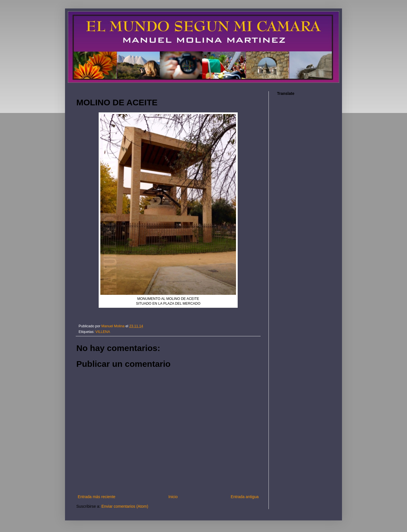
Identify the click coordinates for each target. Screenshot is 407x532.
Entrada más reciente (97, 497)
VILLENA (103, 332)
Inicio (173, 497)
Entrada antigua (245, 497)
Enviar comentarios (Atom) (125, 506)
